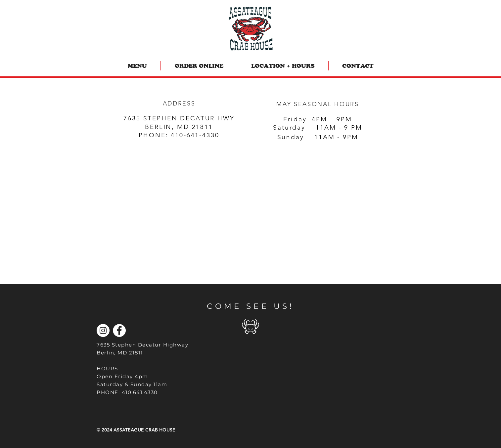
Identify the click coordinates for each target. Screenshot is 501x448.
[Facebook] (119, 330)
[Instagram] (103, 330)
